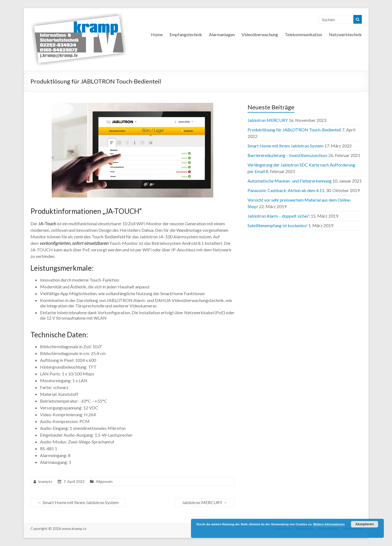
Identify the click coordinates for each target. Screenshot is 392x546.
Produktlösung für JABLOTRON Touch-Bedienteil (294, 130)
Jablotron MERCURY (205, 502)
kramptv (45, 481)
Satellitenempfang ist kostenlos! (277, 225)
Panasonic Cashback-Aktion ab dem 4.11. (286, 190)
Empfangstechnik (186, 34)
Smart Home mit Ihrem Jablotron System (78, 502)
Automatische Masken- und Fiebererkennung (290, 181)
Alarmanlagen (222, 34)
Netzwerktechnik (345, 34)
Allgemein (104, 481)
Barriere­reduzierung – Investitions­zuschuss (288, 155)
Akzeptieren (365, 524)
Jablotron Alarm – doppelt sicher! (279, 216)
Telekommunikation (303, 34)
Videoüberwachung (260, 34)
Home (157, 34)
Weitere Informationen (329, 524)
